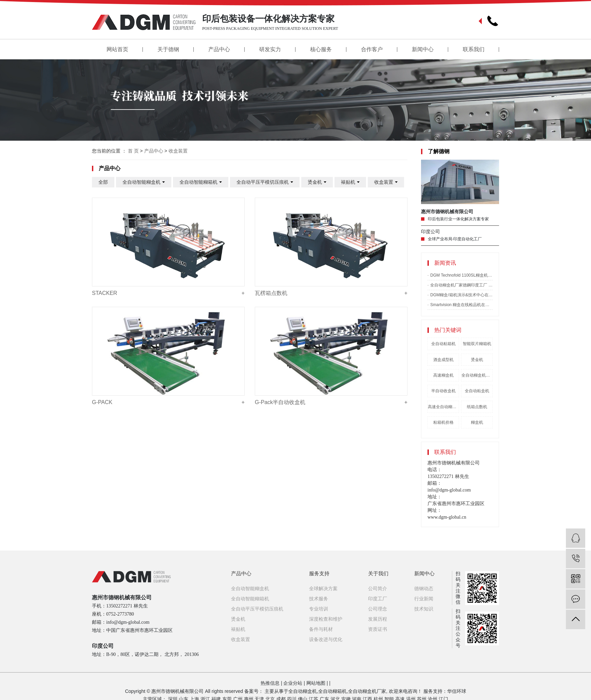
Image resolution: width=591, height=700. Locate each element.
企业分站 (293, 683)
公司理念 (378, 609)
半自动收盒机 (443, 391)
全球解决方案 (323, 588)
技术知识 (424, 609)
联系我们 (474, 49)
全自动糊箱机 (332, 691)
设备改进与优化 (326, 639)
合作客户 (372, 49)
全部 (103, 182)
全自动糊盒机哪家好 (477, 375)
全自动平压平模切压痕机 (265, 182)
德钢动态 (424, 588)
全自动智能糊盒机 (144, 182)
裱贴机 (350, 182)
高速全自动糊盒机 (443, 407)
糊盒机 (477, 422)
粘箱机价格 (443, 422)
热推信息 (270, 683)
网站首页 (117, 49)
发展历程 (378, 619)
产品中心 (219, 49)
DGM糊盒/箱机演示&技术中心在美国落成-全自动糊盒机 (461, 295)
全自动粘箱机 (443, 344)
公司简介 (378, 588)
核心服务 (321, 49)
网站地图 (316, 683)
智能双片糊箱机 (477, 344)
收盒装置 (178, 151)
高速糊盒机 (443, 375)
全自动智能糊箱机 (201, 182)
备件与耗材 (321, 629)
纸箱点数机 (477, 407)
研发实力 (270, 49)
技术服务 (319, 599)
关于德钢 (168, 49)
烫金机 (477, 360)
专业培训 (319, 609)
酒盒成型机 (443, 360)
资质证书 (378, 629)
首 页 (133, 151)
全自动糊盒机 (303, 691)
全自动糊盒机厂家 (367, 691)
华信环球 (457, 691)
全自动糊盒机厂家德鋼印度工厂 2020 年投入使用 (461, 285)
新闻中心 (423, 49)
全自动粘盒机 (477, 391)
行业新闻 (424, 599)
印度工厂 (378, 599)
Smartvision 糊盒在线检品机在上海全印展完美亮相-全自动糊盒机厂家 (461, 305)
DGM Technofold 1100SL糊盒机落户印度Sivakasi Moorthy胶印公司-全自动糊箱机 (461, 275)
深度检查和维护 (326, 619)
